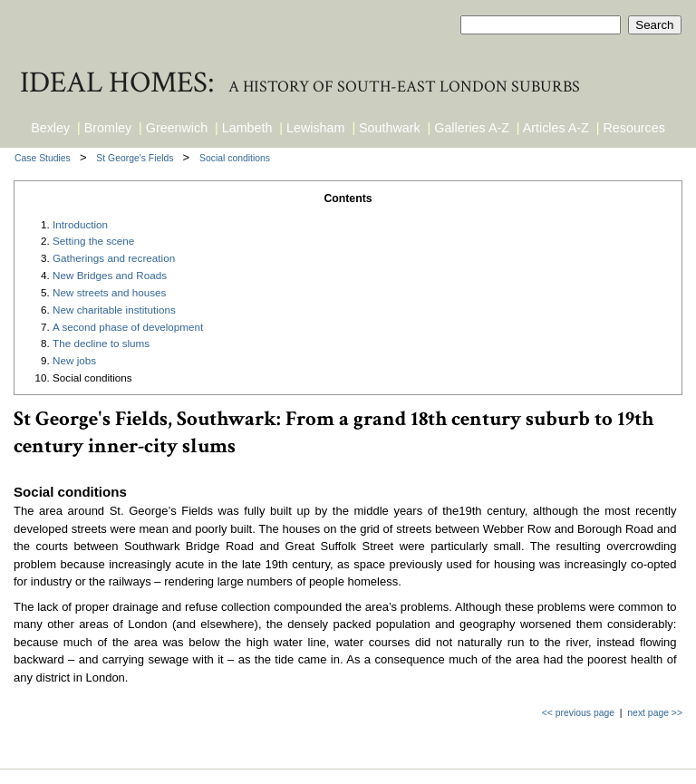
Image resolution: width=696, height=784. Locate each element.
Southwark (390, 128)
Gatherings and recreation (114, 258)
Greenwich (177, 128)
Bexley (50, 128)
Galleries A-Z (472, 128)
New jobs (74, 360)
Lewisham (315, 128)
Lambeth (247, 128)
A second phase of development (128, 327)
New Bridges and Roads (110, 275)
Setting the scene (93, 241)
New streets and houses (109, 292)
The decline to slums (101, 343)
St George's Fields (136, 158)
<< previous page (578, 713)
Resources (634, 128)
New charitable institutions (114, 310)
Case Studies (44, 158)
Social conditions (235, 158)
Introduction (80, 224)
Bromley (108, 128)
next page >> (655, 713)
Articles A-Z (556, 128)
